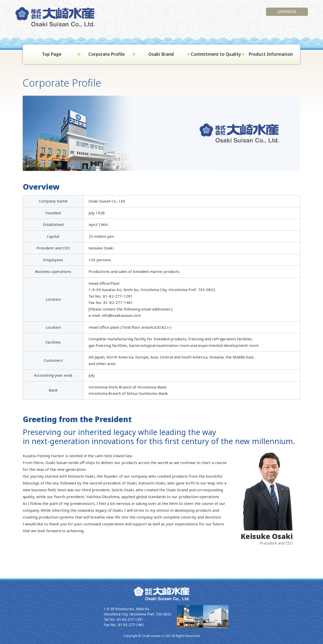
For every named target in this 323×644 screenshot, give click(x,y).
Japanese (287, 12)
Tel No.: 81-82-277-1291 (123, 619)
